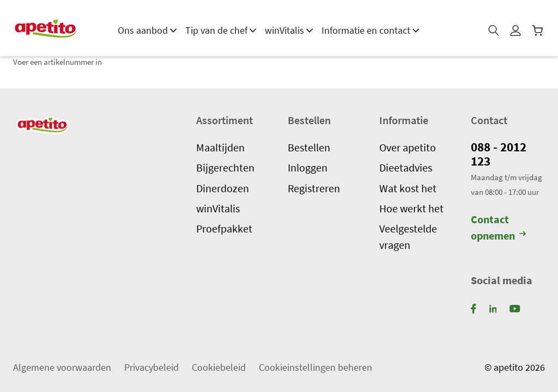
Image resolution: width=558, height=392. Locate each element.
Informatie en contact (370, 30)
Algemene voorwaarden (62, 367)
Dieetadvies (406, 168)
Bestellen (309, 147)
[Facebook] (474, 308)
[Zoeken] (495, 34)
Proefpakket (224, 229)
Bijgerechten (225, 168)
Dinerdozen (223, 188)
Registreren (314, 188)
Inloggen (308, 168)
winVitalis (289, 30)
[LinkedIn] (493, 308)
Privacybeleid (151, 367)
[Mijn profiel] (517, 34)
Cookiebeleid (219, 367)
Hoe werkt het (411, 209)
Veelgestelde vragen (408, 237)
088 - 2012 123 (501, 154)
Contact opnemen (498, 227)
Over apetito (408, 147)
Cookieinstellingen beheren (316, 367)
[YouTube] (515, 308)
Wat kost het (408, 188)
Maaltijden (220, 147)
